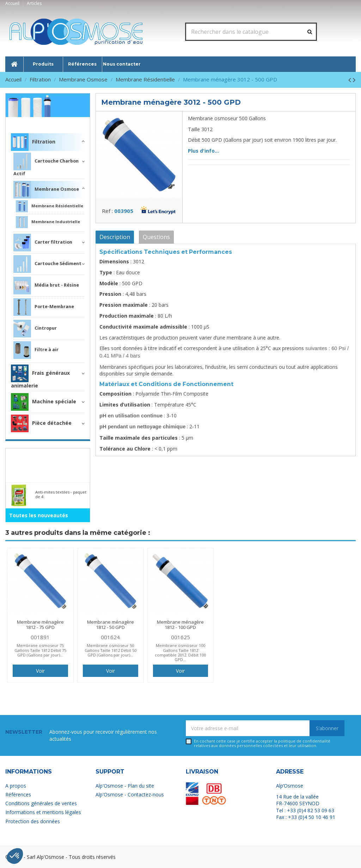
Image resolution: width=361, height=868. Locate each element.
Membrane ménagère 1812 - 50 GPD (111, 625)
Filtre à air (36, 350)
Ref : (107, 211)
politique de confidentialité (304, 741)
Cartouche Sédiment (47, 264)
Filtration (72, 122)
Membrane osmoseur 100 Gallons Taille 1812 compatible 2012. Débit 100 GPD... (180, 652)
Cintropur (35, 329)
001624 (110, 637)
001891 (40, 637)
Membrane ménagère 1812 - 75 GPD (40, 625)
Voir (40, 671)
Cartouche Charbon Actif (46, 165)
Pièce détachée (41, 423)
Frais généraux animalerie (40, 377)
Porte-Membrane (44, 307)
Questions (156, 237)
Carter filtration (43, 243)
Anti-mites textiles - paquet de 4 (61, 494)
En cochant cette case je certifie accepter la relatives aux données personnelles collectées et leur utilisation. (262, 743)
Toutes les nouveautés (39, 515)
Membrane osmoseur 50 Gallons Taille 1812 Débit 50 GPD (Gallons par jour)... (111, 650)
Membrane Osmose (46, 190)
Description (115, 237)
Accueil (13, 3)
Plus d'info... (203, 151)
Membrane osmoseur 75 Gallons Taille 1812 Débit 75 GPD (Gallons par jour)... (40, 650)
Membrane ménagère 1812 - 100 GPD (180, 625)
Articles (34, 3)
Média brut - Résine (46, 286)
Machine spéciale (44, 402)
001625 (180, 637)
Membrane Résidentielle (50, 206)
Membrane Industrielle (48, 222)
